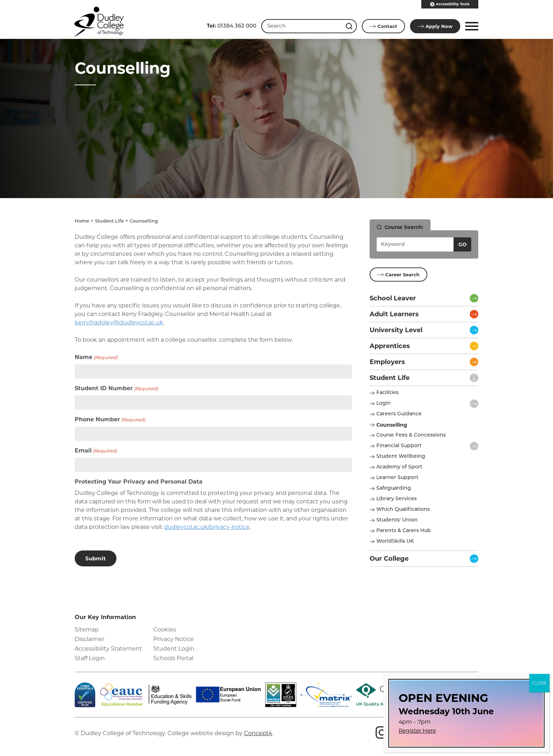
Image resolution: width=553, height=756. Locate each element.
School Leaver (393, 298)
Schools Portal (173, 658)
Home (82, 221)
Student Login (174, 648)
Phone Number (110, 419)
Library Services (397, 499)
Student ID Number (116, 388)
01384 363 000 (232, 26)
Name (96, 357)
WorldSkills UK (395, 541)
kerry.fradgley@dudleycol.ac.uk (119, 322)
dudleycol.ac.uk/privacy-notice (207, 527)
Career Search (398, 274)
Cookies (165, 629)
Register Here (417, 731)
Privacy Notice (173, 639)
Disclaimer (90, 639)
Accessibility (450, 4)
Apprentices (390, 346)
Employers (387, 362)
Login (384, 403)
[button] (471, 26)
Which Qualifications (403, 509)
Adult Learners (394, 314)
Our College (389, 558)
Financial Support (399, 446)
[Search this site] (350, 26)
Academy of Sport (399, 467)
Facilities (387, 393)
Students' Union (397, 520)
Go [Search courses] (463, 244)
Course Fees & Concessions (411, 435)
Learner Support (397, 477)
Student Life (109, 221)
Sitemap (87, 629)
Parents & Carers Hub (404, 530)
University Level (396, 330)
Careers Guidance (399, 414)
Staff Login (90, 658)
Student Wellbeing (401, 456)
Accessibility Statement (108, 648)
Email (96, 451)
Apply (435, 26)
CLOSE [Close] (539, 683)
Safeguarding (394, 488)
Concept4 (258, 733)
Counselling (392, 425)
